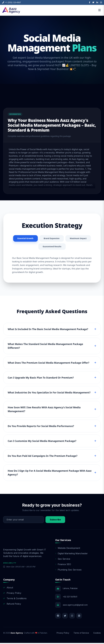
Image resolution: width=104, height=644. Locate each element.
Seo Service (63, 560)
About (8, 589)
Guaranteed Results (67, 247)
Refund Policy (12, 605)
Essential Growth (38, 239)
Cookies (97, 634)
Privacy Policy (12, 594)
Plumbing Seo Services (68, 571)
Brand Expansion (66, 239)
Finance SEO (63, 565)
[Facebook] (90, 2)
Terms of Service (81, 634)
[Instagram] (101, 2)
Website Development (68, 549)
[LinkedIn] (97, 2)
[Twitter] (93, 2)
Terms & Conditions (15, 599)
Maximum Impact (36, 247)
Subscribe (55, 521)
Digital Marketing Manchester (71, 555)
